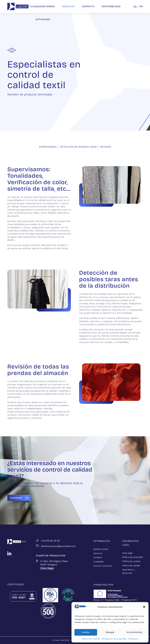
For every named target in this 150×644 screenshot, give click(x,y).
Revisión (106, 147)
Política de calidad (131, 566)
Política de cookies (131, 561)
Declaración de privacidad (114, 639)
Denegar (110, 632)
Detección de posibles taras (78, 147)
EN (141, 6)
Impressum (133, 639)
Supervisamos (48, 147)
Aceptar (86, 632)
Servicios (98, 553)
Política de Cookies (91, 639)
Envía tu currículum (103, 566)
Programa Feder (112, 600)
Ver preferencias (134, 632)
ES (135, 6)
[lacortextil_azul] (21, 6)
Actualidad (98, 562)
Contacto (98, 557)
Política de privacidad (132, 557)
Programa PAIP (129, 600)
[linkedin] (9, 553)
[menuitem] (49, 6)
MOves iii (98, 600)
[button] (144, 607)
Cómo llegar (47, 568)
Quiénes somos (101, 549)
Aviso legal (127, 553)
